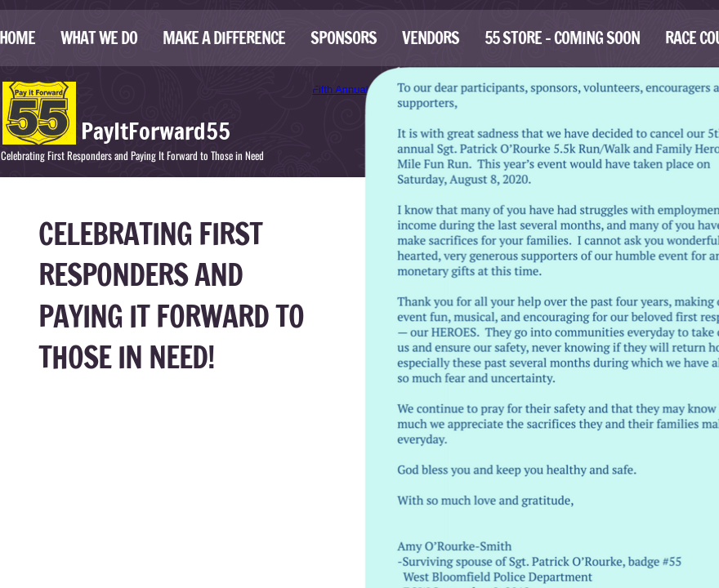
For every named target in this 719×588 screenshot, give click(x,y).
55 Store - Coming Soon (562, 38)
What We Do (99, 38)
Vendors (431, 38)
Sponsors (344, 38)
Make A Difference (224, 38)
